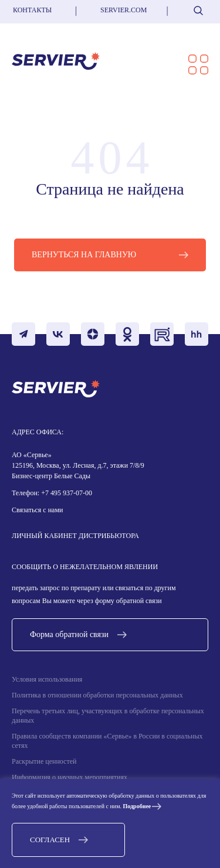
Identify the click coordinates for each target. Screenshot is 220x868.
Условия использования (47, 679)
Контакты (32, 10)
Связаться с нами (37, 510)
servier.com (123, 10)
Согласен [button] (50, 840)
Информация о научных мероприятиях (70, 777)
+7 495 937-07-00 (66, 493)
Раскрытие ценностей (44, 761)
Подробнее (137, 806)
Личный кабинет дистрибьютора (75, 536)
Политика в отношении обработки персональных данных (97, 695)
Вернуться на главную (84, 255)
